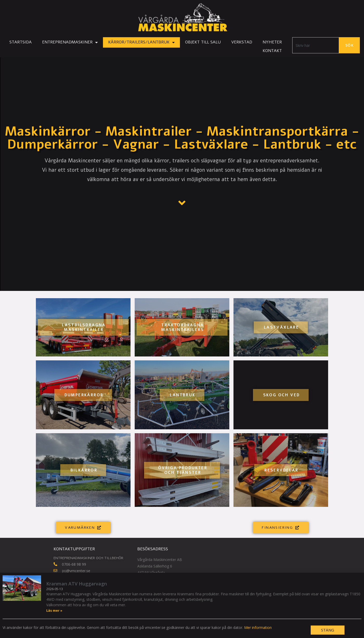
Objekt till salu (203, 42)
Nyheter (272, 42)
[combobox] (316, 45)
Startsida (21, 42)
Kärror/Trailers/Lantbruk (141, 42)
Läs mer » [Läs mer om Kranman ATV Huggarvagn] (54, 611)
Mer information (258, 628)
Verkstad (242, 42)
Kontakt (272, 51)
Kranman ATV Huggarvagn (77, 584)
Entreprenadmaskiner (70, 42)
